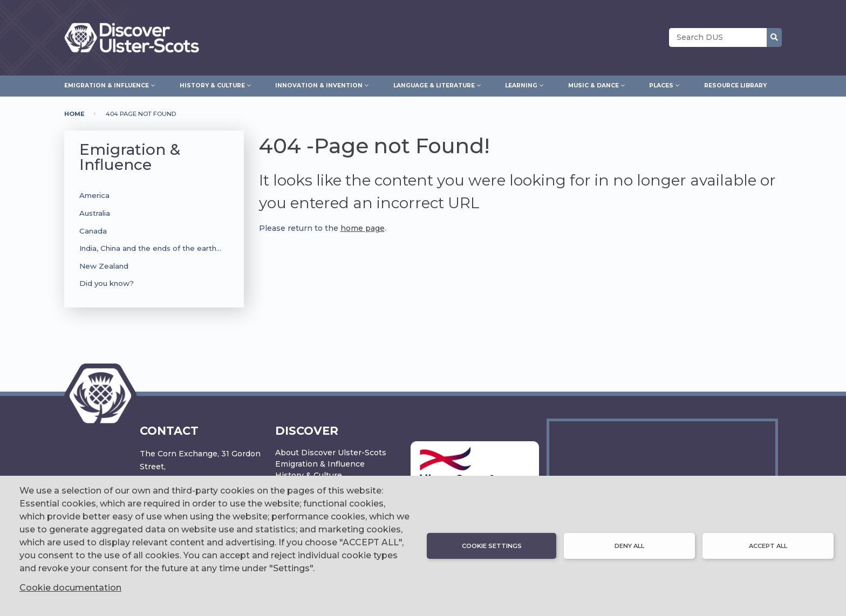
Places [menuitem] (661, 84)
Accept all (768, 546)
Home (74, 114)
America (94, 195)
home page (363, 228)
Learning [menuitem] (521, 84)
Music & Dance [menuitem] (593, 84)
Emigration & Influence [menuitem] (107, 84)
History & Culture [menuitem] (212, 84)
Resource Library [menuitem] (735, 85)
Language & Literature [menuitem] (434, 84)
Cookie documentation (70, 588)
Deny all (629, 546)
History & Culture (309, 475)
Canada (93, 231)
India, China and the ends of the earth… (150, 248)
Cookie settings (492, 546)
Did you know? (107, 283)
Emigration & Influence (130, 157)
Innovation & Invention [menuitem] (319, 84)
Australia (95, 213)
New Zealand (104, 266)
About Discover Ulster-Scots (331, 453)
